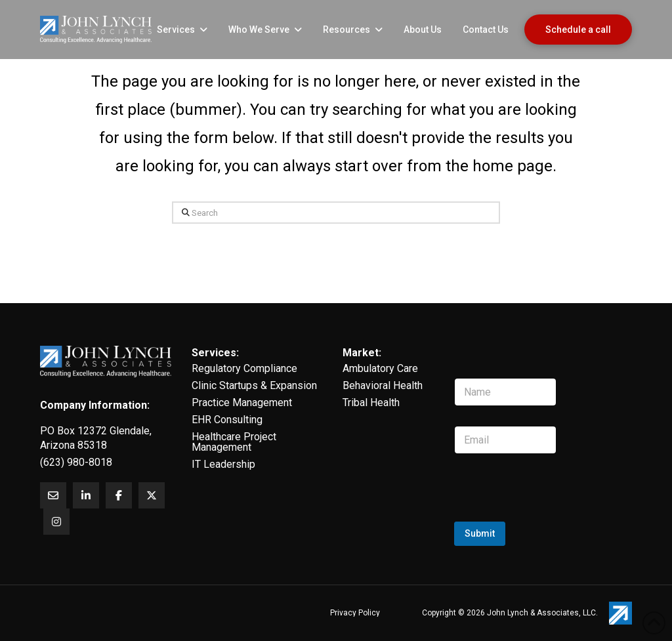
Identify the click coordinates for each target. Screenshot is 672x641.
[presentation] (554, 520)
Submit (480, 533)
